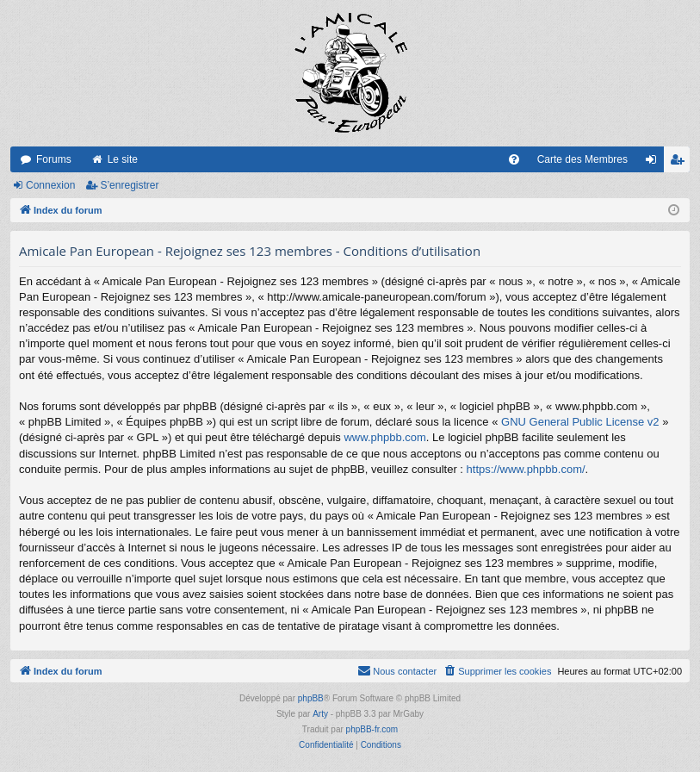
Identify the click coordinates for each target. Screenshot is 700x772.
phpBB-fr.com (372, 729)
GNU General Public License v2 (580, 422)
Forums (54, 159)
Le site (123, 159)
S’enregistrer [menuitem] (681, 163)
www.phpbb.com (384, 437)
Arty (320, 714)
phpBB (311, 698)
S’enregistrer (129, 185)
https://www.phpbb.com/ (526, 469)
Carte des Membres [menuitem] (582, 159)
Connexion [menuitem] (655, 163)
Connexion (50, 185)
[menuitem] (514, 159)
